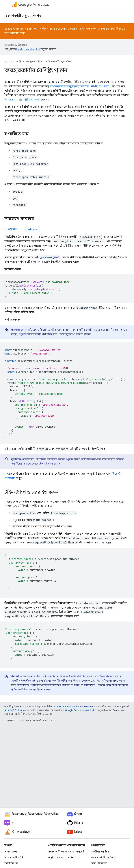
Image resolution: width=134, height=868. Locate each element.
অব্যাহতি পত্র (11, 863)
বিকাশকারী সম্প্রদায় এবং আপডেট (66, 852)
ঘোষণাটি (14, 33)
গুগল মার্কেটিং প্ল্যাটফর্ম (103, 857)
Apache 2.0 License (15, 710)
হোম (6, 61)
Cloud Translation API (28, 49)
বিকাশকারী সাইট (14, 857)
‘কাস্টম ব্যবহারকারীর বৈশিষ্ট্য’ (22, 100)
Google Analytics (35, 61)
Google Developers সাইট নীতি (81, 710)
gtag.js (33, 229)
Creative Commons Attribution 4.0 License (73, 707)
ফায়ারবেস (13, 229)
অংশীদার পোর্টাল (100, 852)
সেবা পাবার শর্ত (99, 863)
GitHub (72, 29)
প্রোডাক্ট (17, 61)
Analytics (34, 4)
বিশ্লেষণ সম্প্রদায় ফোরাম (61, 857)
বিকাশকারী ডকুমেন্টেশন (23, 16)
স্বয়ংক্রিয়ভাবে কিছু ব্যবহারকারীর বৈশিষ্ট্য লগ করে (79, 86)
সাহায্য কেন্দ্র (11, 852)
